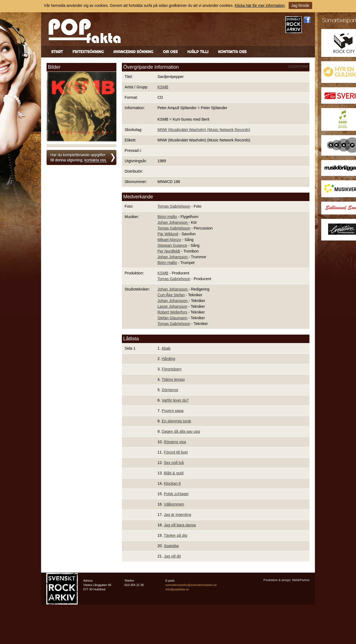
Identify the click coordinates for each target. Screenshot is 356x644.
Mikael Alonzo (169, 240)
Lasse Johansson (172, 306)
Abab (166, 348)
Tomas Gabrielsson (174, 206)
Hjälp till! (198, 52)
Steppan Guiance (172, 245)
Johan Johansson (173, 222)
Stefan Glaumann (172, 318)
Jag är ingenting (177, 515)
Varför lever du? (175, 400)
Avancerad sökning (133, 52)
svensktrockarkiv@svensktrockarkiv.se (191, 585)
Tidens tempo (173, 379)
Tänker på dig (176, 535)
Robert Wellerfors (172, 312)
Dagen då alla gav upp (181, 431)
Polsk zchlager (176, 494)
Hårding (169, 359)
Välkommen (174, 504)
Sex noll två (174, 463)
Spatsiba (171, 546)
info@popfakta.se (177, 589)
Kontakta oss (232, 52)
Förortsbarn (172, 369)
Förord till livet (176, 452)
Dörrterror (170, 390)
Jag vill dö (172, 556)
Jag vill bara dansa (180, 525)
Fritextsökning (88, 52)
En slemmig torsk (176, 421)
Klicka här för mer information (260, 5)
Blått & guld (174, 473)
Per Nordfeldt (169, 251)
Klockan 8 (172, 483)
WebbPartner (301, 580)
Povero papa (173, 411)
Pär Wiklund (168, 234)
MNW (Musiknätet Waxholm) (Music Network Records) (204, 130)
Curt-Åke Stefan (171, 295)
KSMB (163, 87)
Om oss (170, 52)
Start (57, 52)
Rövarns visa (175, 442)
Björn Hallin (167, 217)
